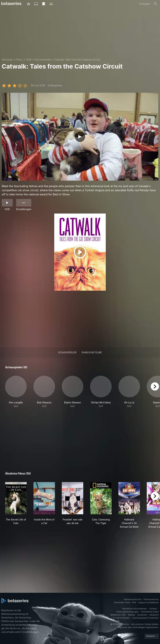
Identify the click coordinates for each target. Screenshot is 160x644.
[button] (16, 392)
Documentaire (43, 60)
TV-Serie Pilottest (121, 618)
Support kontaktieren (149, 602)
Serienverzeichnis (133, 599)
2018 (29, 60)
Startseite (7, 60)
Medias (131, 615)
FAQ (134, 602)
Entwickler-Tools (122, 602)
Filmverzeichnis (151, 599)
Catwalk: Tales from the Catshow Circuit (77, 60)
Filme (19, 60)
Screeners (142, 615)
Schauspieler (67, 352)
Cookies (153, 609)
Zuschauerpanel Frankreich (145, 618)
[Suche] (156, 4)
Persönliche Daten (150, 612)
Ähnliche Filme (92, 352)
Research (154, 615)
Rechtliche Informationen (135, 609)
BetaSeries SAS (118, 615)
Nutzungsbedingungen (127, 612)
